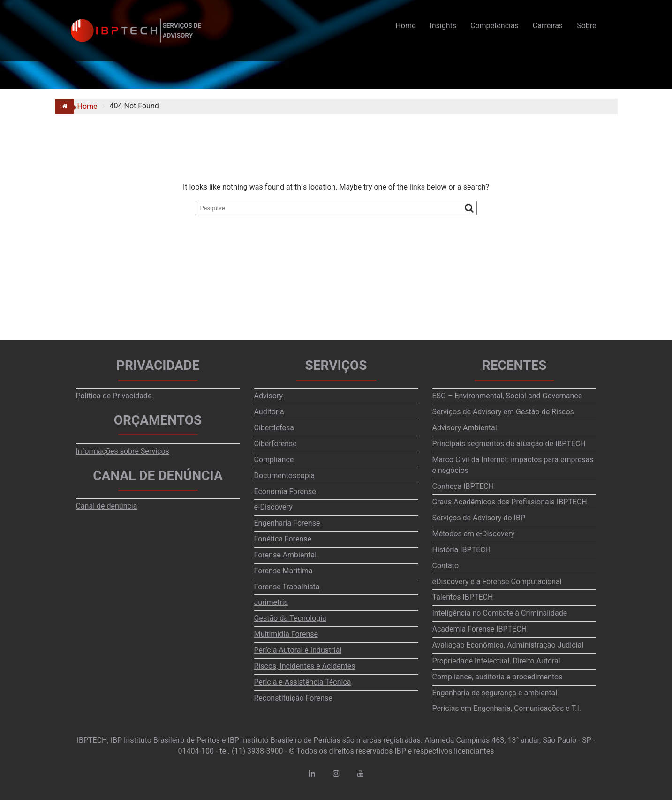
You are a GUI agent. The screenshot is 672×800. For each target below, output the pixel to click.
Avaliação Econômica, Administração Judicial (508, 645)
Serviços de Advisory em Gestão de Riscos (503, 412)
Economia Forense (285, 491)
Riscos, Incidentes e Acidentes (305, 666)
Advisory (269, 396)
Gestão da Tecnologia (290, 618)
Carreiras (548, 26)
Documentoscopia (285, 476)
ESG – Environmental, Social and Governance (507, 396)
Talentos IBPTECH (463, 597)
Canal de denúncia (107, 506)
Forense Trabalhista (287, 587)
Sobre (586, 26)
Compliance (274, 460)
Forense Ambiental (286, 555)
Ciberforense (276, 444)
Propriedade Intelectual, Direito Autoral (496, 661)
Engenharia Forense (287, 523)
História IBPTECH (462, 550)
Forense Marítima (283, 571)
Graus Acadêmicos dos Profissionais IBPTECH (510, 502)
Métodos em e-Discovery (474, 534)
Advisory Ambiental (465, 428)
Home (405, 26)
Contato (446, 566)
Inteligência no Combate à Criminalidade (500, 613)
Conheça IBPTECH (463, 486)
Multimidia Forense (286, 634)
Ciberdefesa (274, 428)
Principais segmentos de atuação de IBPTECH (509, 444)
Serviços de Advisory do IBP (479, 518)
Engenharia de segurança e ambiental (495, 693)
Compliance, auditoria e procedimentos (498, 677)
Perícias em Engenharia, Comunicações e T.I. (507, 708)
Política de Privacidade (114, 396)
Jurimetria (271, 602)
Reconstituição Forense (293, 698)
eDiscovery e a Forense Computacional (497, 582)
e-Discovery (273, 507)
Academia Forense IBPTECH (480, 629)
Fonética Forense (283, 539)
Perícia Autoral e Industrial (298, 650)
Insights (443, 26)
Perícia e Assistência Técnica (303, 682)
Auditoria (269, 412)
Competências (495, 26)
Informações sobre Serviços (123, 451)
